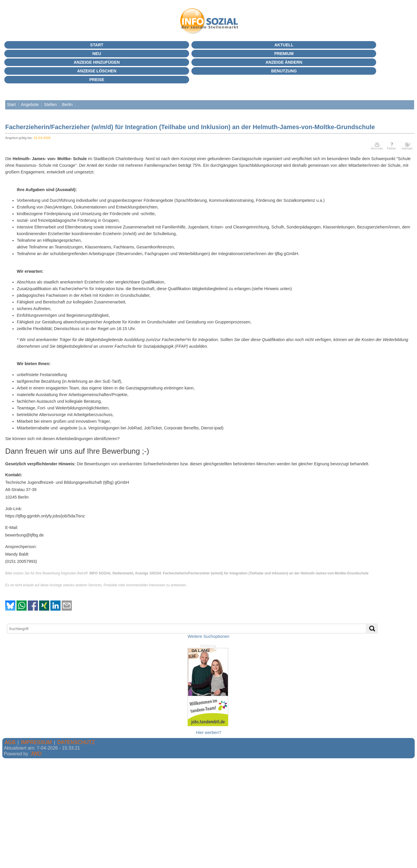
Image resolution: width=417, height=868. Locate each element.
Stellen (50, 105)
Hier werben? (208, 733)
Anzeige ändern (284, 62)
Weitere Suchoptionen (209, 636)
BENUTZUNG (284, 71)
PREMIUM (284, 54)
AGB (10, 742)
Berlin (67, 105)
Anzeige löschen (97, 71)
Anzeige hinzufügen (97, 62)
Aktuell (284, 45)
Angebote (30, 105)
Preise (97, 80)
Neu (97, 54)
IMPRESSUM (36, 742)
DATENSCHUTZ (76, 742)
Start (97, 45)
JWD (36, 754)
